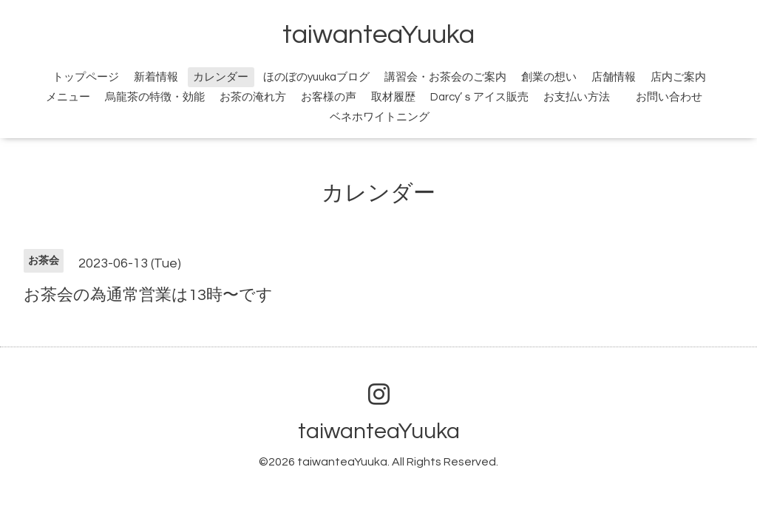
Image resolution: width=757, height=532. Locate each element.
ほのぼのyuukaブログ (316, 77)
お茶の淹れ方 (253, 97)
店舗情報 (614, 77)
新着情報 (156, 77)
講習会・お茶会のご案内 (445, 77)
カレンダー (221, 77)
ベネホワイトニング (380, 117)
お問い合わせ (678, 97)
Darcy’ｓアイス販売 (479, 97)
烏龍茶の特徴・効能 (155, 97)
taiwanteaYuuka (378, 35)
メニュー (68, 97)
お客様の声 (329, 97)
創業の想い (549, 77)
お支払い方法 (577, 97)
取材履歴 (393, 97)
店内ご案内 (678, 77)
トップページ (86, 77)
